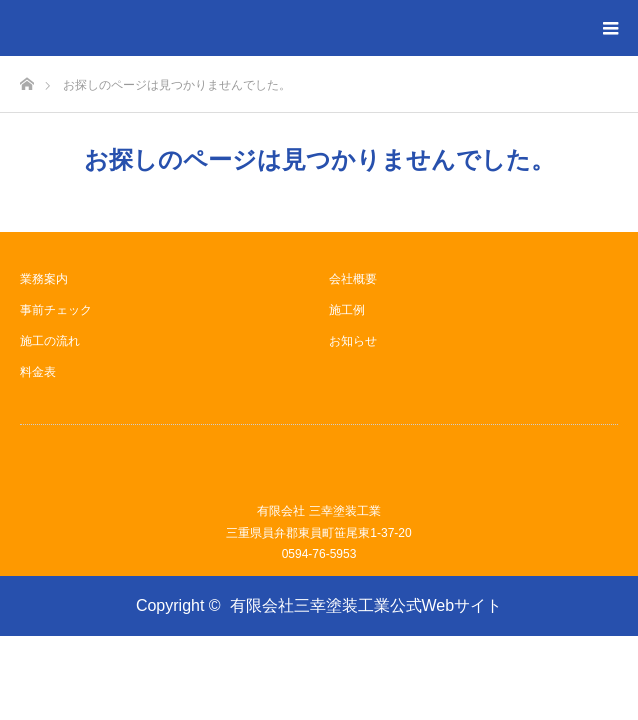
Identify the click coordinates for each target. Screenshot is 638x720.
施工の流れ (50, 341)
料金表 (38, 372)
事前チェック (56, 310)
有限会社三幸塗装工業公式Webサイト (366, 605)
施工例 (347, 310)
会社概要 (353, 279)
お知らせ (353, 341)
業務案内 (44, 279)
